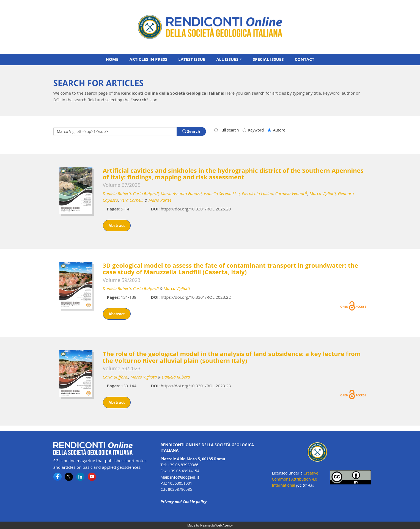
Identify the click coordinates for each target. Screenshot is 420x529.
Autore (276, 130)
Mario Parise (160, 200)
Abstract (117, 225)
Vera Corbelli (132, 200)
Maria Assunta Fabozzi (181, 193)
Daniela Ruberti (117, 193)
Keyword (253, 130)
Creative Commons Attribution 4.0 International (295, 479)
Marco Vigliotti (323, 193)
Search (191, 131)
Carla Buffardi (146, 193)
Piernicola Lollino (257, 193)
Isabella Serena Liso (222, 193)
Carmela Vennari (291, 193)
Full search (227, 130)
